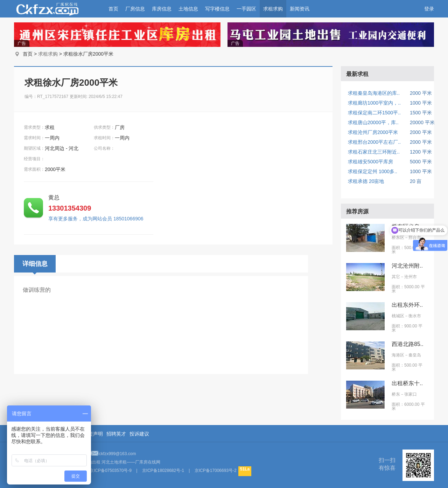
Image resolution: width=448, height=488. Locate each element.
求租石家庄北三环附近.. (374, 152)
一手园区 (246, 9)
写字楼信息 (217, 9)
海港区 (398, 355)
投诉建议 (139, 434)
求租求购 (273, 9)
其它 (396, 277)
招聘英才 (116, 434)
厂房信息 (135, 9)
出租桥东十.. (407, 383)
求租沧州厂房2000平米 (373, 132)
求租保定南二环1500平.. (374, 113)
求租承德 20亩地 (366, 181)
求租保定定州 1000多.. (373, 171)
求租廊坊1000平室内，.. (374, 103)
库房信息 (162, 9)
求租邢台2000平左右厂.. (374, 142)
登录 (429, 9)
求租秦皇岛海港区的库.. (374, 93)
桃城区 (398, 316)
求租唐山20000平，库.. (373, 122)
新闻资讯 (300, 9)
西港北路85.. (408, 344)
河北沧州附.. (407, 266)
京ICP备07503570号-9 (111, 471)
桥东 (396, 394)
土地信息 (188, 9)
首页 (113, 9)
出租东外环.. (407, 305)
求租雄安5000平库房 (370, 162)
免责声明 (93, 434)
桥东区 (398, 238)
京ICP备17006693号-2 (216, 471)
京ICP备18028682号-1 (163, 471)
